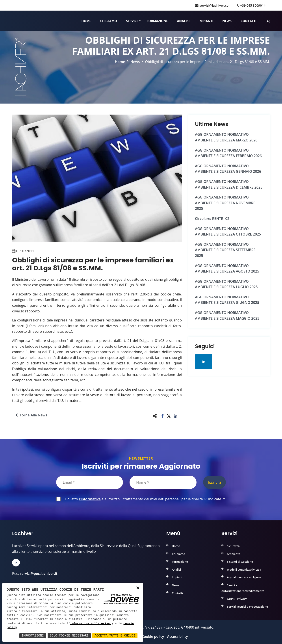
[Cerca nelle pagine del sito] (268, 21)
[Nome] (163, 482)
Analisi (183, 21)
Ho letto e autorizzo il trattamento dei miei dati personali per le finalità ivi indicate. (144, 499)
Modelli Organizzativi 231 (244, 570)
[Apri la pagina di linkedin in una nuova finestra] (204, 362)
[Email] (90, 482)
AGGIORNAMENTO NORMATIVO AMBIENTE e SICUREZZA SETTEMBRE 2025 (225, 250)
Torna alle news (31, 415)
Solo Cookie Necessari (69, 636)
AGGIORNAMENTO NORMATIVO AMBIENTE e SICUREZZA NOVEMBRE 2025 (225, 203)
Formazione (157, 21)
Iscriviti (214, 482)
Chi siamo (109, 21)
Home (86, 21)
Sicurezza (233, 546)
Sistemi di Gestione (240, 562)
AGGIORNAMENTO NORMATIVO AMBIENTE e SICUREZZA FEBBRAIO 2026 (228, 153)
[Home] (13, 21)
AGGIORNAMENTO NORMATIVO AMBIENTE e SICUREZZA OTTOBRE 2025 (228, 232)
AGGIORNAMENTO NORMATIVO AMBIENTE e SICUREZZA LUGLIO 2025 (226, 284)
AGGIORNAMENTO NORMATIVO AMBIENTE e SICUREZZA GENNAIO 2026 (228, 169)
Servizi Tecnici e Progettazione (247, 607)
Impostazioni (33, 636)
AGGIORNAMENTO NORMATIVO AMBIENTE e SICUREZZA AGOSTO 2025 (227, 269)
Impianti (206, 21)
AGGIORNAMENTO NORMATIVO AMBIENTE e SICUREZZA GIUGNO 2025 (227, 300)
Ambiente (234, 554)
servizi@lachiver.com (213, 5)
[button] (162, 416)
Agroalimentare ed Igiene (244, 577)
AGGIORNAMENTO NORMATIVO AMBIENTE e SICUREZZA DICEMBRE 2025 (229, 184)
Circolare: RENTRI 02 (212, 219)
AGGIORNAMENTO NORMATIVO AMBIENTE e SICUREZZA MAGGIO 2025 (227, 316)
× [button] (138, 588)
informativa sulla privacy (92, 624)
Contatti (249, 21)
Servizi (132, 21)
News (227, 21)
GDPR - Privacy (237, 599)
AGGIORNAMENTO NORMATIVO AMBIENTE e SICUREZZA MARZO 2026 (226, 137)
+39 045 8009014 (251, 5)
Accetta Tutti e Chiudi (115, 636)
